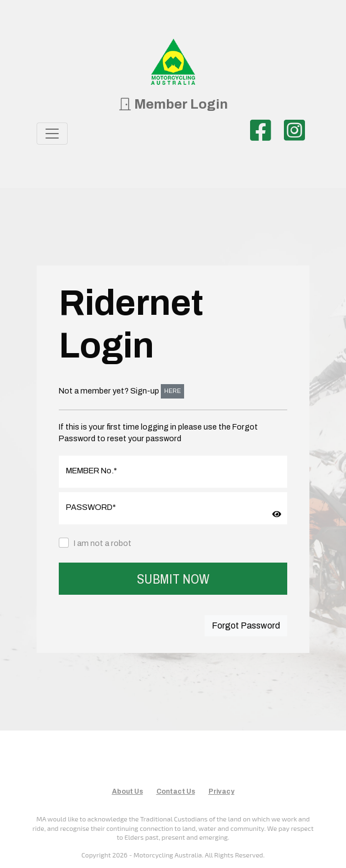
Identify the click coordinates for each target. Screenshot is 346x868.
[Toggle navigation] (52, 134)
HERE (172, 391)
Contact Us (176, 792)
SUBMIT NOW (173, 579)
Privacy (222, 792)
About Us (128, 792)
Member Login (173, 104)
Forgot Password (246, 626)
